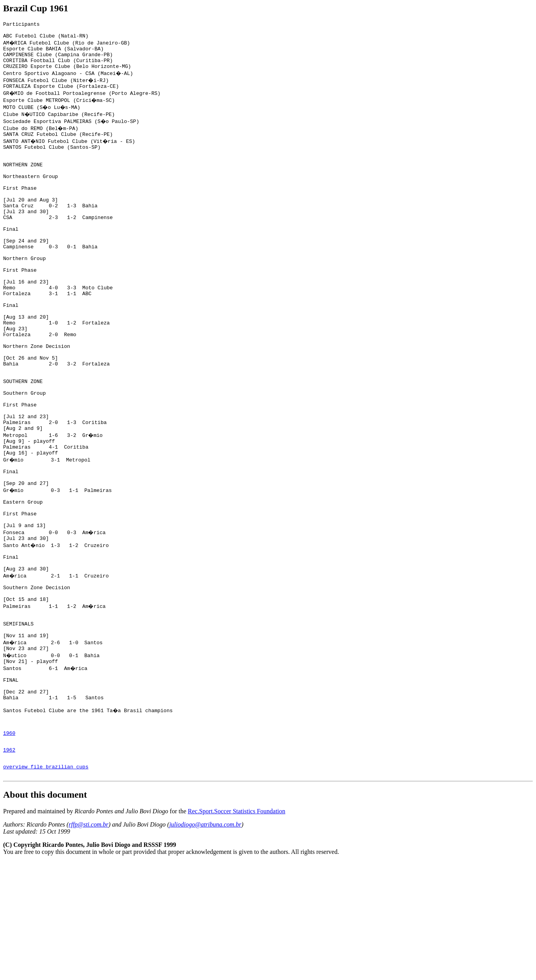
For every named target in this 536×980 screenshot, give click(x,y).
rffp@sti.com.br (89, 943)
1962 (9, 864)
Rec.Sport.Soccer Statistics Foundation (237, 929)
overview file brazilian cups (46, 884)
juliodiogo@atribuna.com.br (206, 943)
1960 (9, 845)
